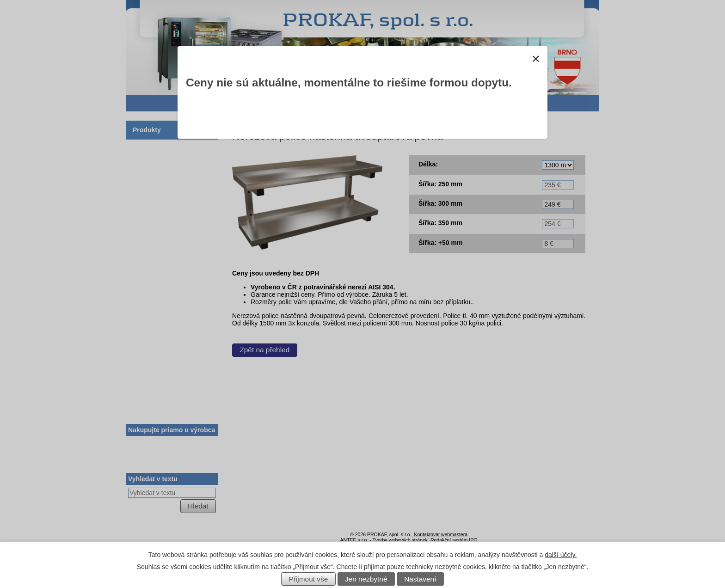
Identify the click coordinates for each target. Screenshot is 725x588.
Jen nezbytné (366, 579)
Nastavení (420, 579)
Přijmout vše (309, 579)
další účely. (561, 555)
